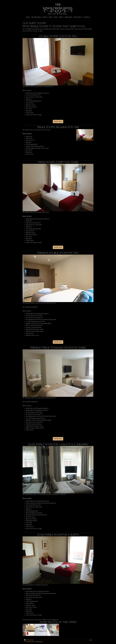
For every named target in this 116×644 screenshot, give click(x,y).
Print (26, 640)
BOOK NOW (58, 122)
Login (90, 640)
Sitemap (31, 640)
